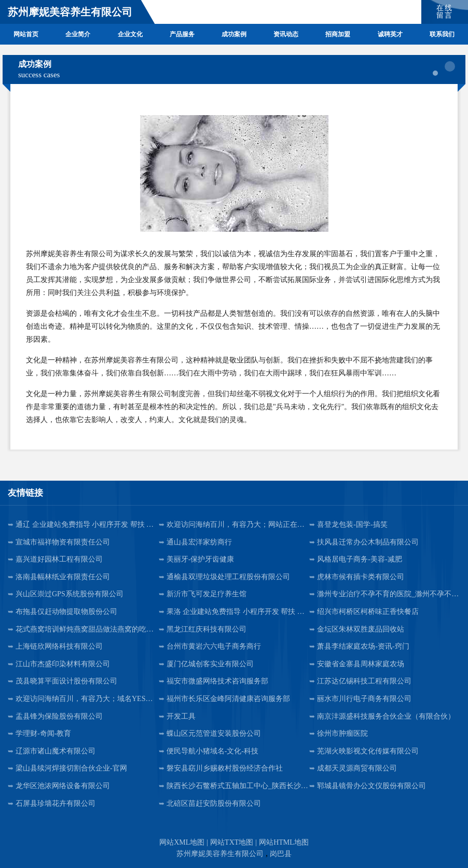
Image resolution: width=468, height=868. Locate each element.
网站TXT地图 (232, 842)
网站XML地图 (182, 842)
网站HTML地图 (284, 842)
